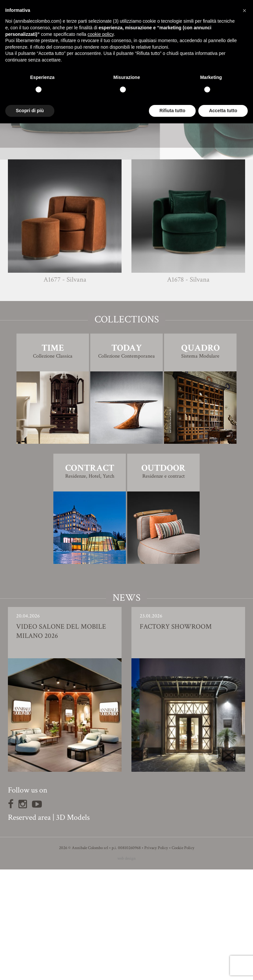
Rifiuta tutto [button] (172, 111)
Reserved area (29, 928)
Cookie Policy (183, 958)
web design (126, 969)
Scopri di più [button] (30, 111)
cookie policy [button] (101, 34)
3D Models (73, 928)
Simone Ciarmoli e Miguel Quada (139, 207)
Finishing (126, 221)
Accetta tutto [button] (223, 111)
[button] (244, 11)
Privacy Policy (156, 958)
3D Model (127, 239)
